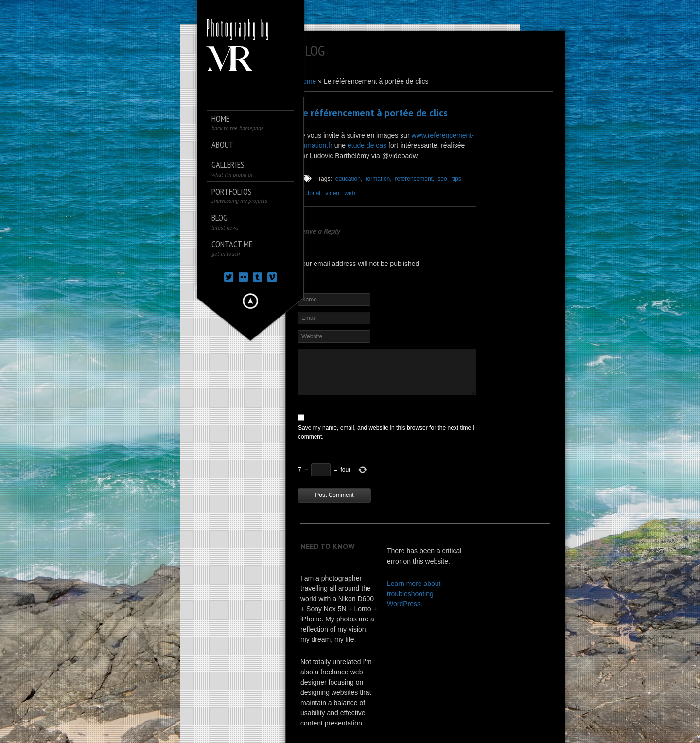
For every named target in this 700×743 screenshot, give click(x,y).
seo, (443, 179)
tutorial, (312, 193)
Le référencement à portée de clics (373, 113)
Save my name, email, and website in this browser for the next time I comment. (386, 432)
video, (333, 193)
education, (349, 179)
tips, (457, 179)
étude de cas (367, 145)
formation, (378, 179)
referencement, (415, 179)
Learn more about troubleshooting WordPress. (414, 594)
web (350, 193)
